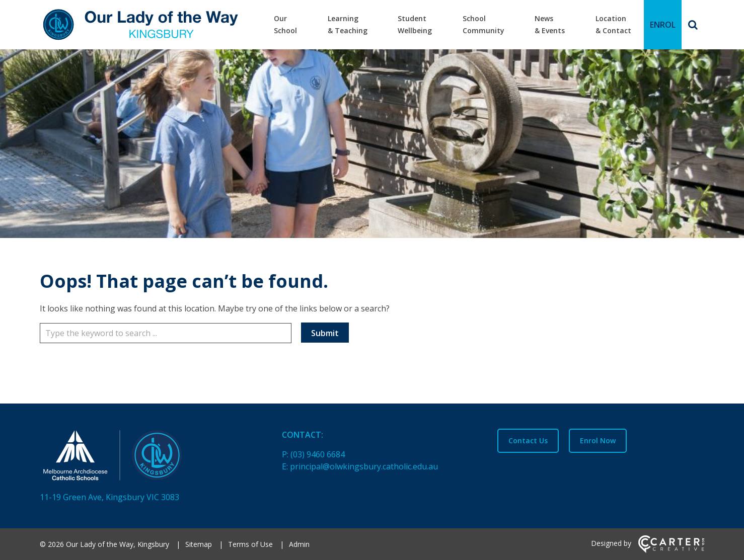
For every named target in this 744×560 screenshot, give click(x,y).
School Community (483, 24)
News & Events (550, 24)
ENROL (663, 25)
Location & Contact (613, 24)
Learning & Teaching (348, 24)
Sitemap (199, 544)
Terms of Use (250, 544)
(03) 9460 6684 (318, 454)
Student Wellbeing (415, 24)
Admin (299, 544)
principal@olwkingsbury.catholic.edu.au (364, 466)
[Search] (693, 25)
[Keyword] (166, 333)
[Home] (143, 457)
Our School (285, 24)
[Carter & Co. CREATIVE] (671, 550)
